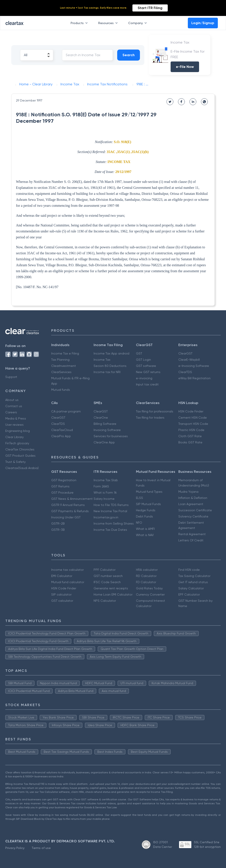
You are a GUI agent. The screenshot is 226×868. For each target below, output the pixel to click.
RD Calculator (146, 576)
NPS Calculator (105, 601)
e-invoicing (144, 378)
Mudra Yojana (188, 492)
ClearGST (185, 353)
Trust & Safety (15, 462)
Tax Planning (60, 360)
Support (11, 377)
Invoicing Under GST (66, 517)
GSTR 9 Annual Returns (68, 505)
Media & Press (16, 418)
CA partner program (66, 411)
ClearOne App (104, 442)
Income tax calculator (67, 570)
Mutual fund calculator (68, 582)
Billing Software (105, 424)
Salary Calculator (191, 588)
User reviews (14, 425)
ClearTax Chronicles (20, 449)
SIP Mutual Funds (148, 504)
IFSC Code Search (107, 582)
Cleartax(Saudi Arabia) (22, 468)
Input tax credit (147, 384)
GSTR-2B (58, 523)
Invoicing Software (107, 430)
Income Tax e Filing (65, 353)
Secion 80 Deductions (110, 366)
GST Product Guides (20, 456)
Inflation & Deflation (193, 498)
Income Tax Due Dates (110, 530)
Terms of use (41, 848)
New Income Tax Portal (110, 511)
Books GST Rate (190, 442)
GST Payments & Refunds (70, 511)
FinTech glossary (17, 443)
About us (12, 400)
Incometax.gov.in (106, 517)
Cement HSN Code (193, 418)
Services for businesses (111, 436)
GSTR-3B (58, 530)
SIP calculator (61, 594)
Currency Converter (150, 594)
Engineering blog (18, 431)
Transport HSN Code (193, 424)
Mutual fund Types (149, 492)
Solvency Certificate (193, 516)
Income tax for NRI (107, 372)
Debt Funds (144, 516)
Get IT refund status (193, 582)
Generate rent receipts (111, 588)
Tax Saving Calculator (194, 576)
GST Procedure (62, 492)
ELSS (139, 498)
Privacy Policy (15, 848)
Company (138, 23)
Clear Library (14, 437)
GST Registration (64, 480)
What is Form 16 (105, 492)
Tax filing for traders (150, 418)
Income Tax (102, 360)
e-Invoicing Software (194, 366)
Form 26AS (101, 486)
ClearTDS (185, 372)
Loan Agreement (191, 504)
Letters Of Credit (191, 540)
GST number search (108, 576)
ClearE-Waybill (189, 360)
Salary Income (104, 499)
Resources (109, 23)
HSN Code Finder (191, 411)
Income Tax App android (111, 353)
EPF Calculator (189, 594)
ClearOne (101, 418)
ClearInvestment (64, 366)
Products (80, 23)
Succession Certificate (195, 510)
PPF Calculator (105, 570)
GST (139, 353)
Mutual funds (61, 390)
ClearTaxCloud (62, 430)
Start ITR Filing (150, 8)
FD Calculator (146, 582)
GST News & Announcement (72, 499)
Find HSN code (189, 570)
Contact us (14, 406)
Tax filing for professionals (155, 411)
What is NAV (145, 535)
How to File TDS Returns (111, 505)
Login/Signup (203, 23)
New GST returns (148, 372)
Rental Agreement (192, 534)
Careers (11, 412)
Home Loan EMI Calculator (113, 594)
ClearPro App (61, 436)
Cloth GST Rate (190, 436)
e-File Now (185, 67)
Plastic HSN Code (191, 430)
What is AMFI (145, 529)
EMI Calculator (62, 576)
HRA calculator (147, 570)
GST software (146, 366)
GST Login (143, 360)
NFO (139, 523)
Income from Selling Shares (114, 523)
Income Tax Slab (106, 480)
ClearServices (61, 372)
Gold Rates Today (149, 588)
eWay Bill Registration (194, 378)
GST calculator (62, 601)
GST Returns (60, 486)
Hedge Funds (146, 510)
